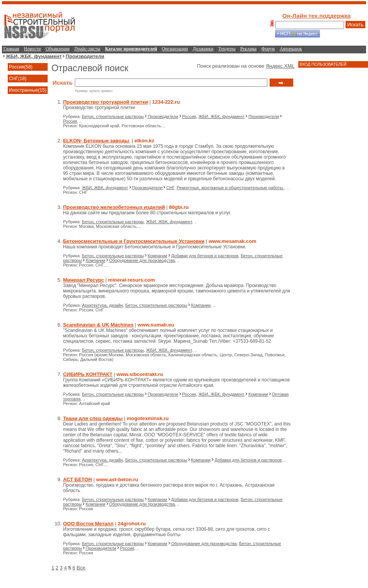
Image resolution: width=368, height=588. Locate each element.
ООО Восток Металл (89, 524)
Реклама (248, 49)
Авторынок (291, 49)
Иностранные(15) (28, 90)
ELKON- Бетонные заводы (97, 141)
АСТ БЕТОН (78, 479)
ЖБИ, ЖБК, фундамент (34, 56)
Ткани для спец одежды (93, 418)
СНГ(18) (18, 79)
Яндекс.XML (280, 66)
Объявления (58, 49)
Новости (33, 49)
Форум (268, 49)
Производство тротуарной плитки (106, 102)
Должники (203, 49)
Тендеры (227, 49)
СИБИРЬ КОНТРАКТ (88, 374)
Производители (85, 56)
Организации (175, 49)
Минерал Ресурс (84, 280)
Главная (11, 49)
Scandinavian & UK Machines (98, 325)
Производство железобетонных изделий (114, 207)
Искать (356, 25)
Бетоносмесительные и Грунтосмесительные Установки (134, 241)
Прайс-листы (87, 49)
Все (81, 568)
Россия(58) (21, 67)
